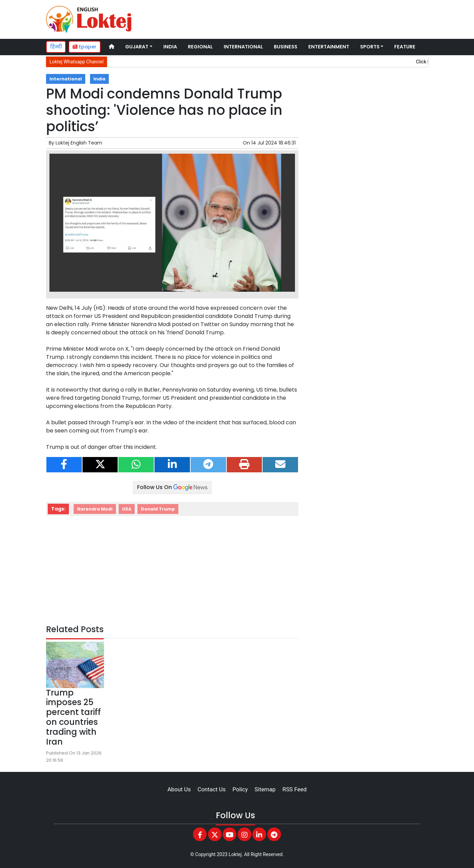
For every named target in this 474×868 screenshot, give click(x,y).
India (170, 47)
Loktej (235, 854)
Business (286, 47)
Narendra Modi (95, 509)
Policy (240, 789)
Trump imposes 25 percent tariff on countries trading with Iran (73, 717)
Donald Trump (158, 509)
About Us (179, 789)
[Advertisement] (300, 18)
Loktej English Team (79, 143)
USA (127, 509)
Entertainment (329, 47)
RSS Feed (294, 789)
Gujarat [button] (137, 47)
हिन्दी (56, 47)
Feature (405, 47)
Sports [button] (370, 47)
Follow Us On (172, 487)
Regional (200, 47)
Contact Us (211, 789)
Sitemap (265, 789)
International (243, 47)
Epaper (85, 47)
